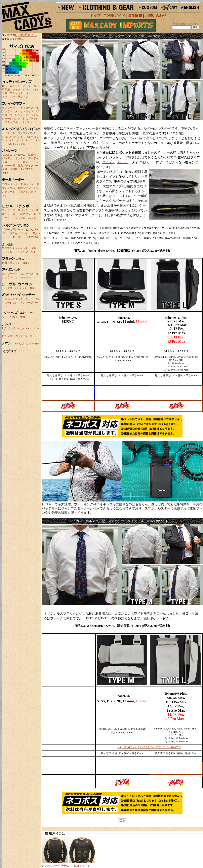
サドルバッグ (24, 140)
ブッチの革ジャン (12, 229)
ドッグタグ (22, 252)
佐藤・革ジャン (11, 263)
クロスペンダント (12, 137)
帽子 (5, 86)
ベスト (29, 299)
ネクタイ (20, 158)
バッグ (27, 86)
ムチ (36, 86)
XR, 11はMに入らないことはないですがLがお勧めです (149, 747)
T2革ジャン (24, 188)
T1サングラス (10, 184)
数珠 (32, 288)
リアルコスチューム (14, 155)
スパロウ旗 (27, 169)
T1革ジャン (27, 184)
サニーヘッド (23, 277)
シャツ (16, 90)
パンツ (27, 90)
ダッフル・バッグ (26, 218)
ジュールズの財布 (28, 237)
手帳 (5, 93)
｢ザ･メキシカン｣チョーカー (18, 336)
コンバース (27, 274)
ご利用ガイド (27, 35)
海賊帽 (32, 155)
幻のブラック (31, 119)
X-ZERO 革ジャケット (15, 248)
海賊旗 (14, 169)
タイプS (108, 162)
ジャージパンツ (11, 119)
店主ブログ (101, 143)
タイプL (123, 162)
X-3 (33, 252)
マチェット (16, 93)
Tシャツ (25, 233)
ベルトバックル (16, 144)
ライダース (27, 108)
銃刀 (26, 162)
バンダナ (7, 158)
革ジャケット (10, 108)
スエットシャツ (24, 111)
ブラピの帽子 (10, 317)
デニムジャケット (12, 299)
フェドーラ (9, 210)
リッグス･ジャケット (14, 288)
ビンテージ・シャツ (27, 115)
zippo (36, 90)
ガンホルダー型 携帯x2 (55, 866)
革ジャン (15, 86)
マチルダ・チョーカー (27, 344)
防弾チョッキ (82, 866)
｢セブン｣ (28, 122)
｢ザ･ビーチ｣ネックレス (16, 328)
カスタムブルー (11, 122)
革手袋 (6, 90)
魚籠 (23, 317)
